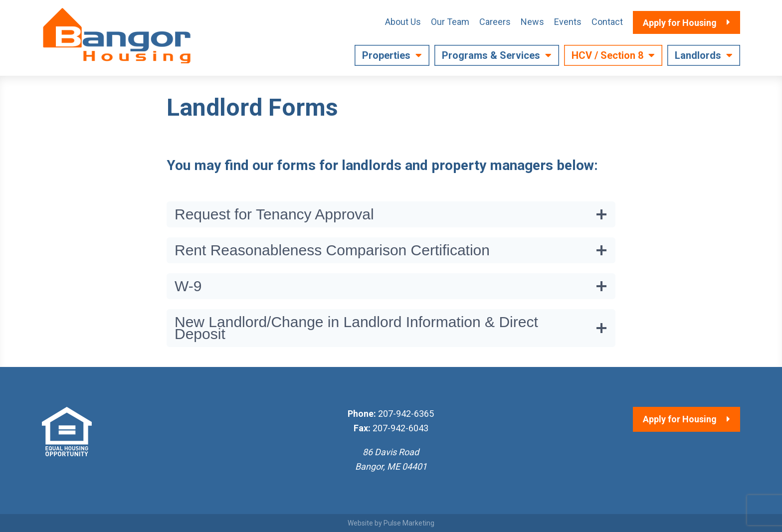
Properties (386, 55)
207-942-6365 (406, 414)
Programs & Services (491, 55)
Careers (495, 22)
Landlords (698, 55)
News (532, 22)
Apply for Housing (680, 419)
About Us (403, 22)
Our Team (450, 22)
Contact (607, 22)
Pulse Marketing (409, 523)
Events (568, 22)
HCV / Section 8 (607, 55)
